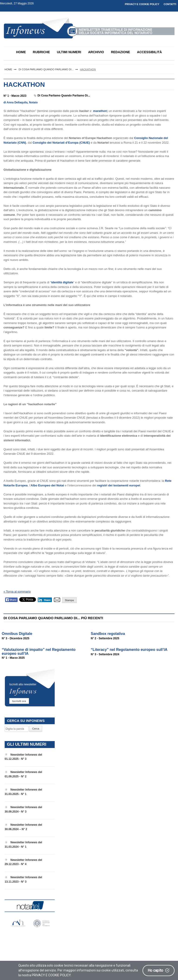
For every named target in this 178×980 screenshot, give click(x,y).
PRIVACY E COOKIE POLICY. (52, 975)
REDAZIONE (121, 52)
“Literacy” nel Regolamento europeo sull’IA (129, 650)
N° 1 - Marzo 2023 (15, 96)
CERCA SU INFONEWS (26, 721)
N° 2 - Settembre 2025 (105, 638)
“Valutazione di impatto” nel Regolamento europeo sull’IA (39, 652)
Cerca (36, 729)
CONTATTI (170, 4)
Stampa (69, 600)
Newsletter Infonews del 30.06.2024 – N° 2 (23, 827)
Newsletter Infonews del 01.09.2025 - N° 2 (23, 774)
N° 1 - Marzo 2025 (13, 658)
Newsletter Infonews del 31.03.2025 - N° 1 (23, 792)
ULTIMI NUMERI (69, 52)
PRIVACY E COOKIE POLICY (142, 4)
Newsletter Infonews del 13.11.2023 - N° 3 (23, 880)
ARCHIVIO (96, 52)
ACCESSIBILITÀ (149, 52)
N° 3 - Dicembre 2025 (16, 638)
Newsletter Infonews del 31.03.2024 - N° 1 (23, 845)
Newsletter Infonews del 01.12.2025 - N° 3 (23, 757)
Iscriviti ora (19, 701)
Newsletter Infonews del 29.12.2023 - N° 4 (23, 862)
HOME (21, 52)
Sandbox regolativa (108, 634)
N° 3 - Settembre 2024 (105, 654)
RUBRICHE (41, 52)
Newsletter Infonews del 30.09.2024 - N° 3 (23, 809)
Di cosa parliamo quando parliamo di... (64, 96)
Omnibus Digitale (17, 634)
